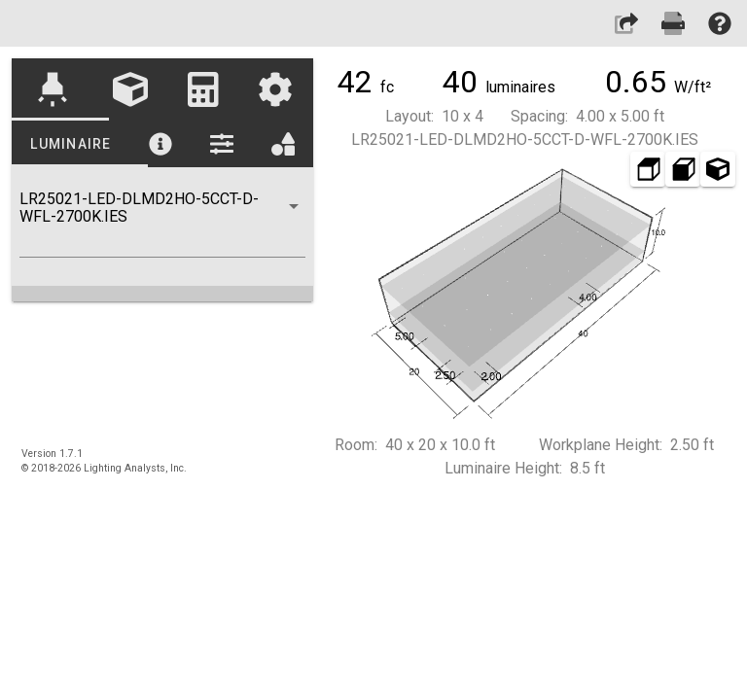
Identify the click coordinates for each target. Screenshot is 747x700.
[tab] (52, 89)
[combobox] (162, 224)
